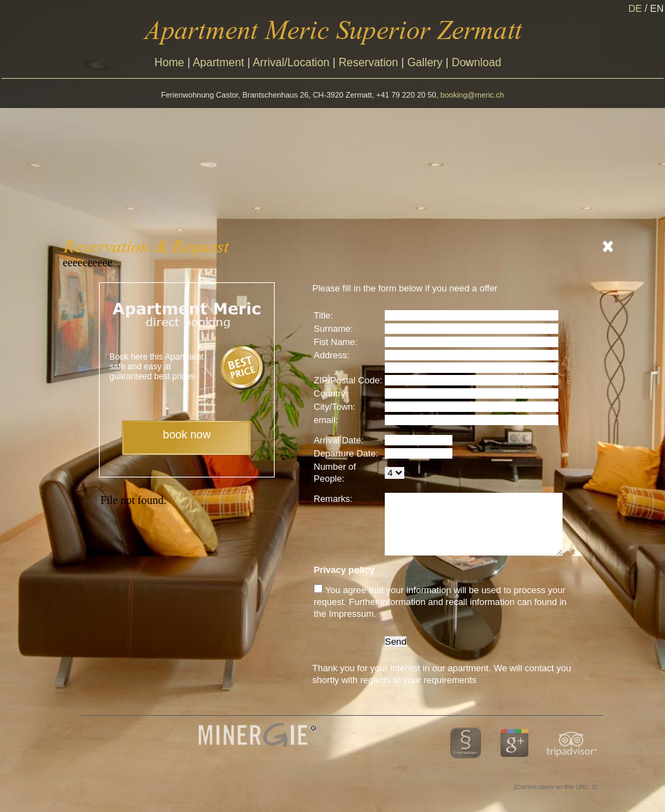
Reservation (368, 62)
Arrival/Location (291, 62)
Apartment (218, 62)
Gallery (425, 62)
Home (170, 62)
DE (639, 8)
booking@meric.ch (472, 95)
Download (476, 62)
